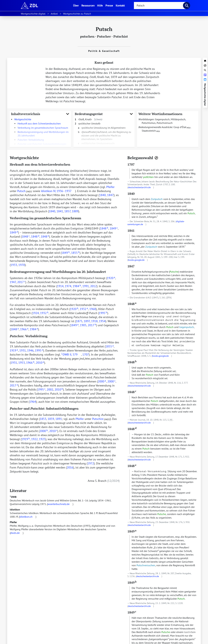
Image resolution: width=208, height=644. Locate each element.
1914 (60, 286)
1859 (51, 419)
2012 (93, 286)
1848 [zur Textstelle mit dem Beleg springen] (132, 304)
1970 (22, 265)
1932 (84, 309)
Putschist (121, 36)
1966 (24, 329)
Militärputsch (178, 119)
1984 (77, 286)
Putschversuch (165, 123)
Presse (109, 5)
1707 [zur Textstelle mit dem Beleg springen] (131, 164)
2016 (70, 467)
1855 (75, 253)
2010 (40, 363)
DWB (13, 497)
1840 (103, 195)
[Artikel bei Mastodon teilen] (205, 74)
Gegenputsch (162, 119)
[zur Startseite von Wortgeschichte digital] (205, 60)
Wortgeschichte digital (205, 94)
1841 (60, 211)
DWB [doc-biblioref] (65, 354)
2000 (102, 381)
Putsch (21, 191)
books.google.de (136, 260)
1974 (68, 286)
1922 (34, 439)
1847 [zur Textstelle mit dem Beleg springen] (131, 266)
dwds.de (15, 533)
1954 (102, 321)
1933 (14, 265)
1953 (22, 363)
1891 (59, 419)
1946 (30, 350)
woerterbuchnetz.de (59, 504)
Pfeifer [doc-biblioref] (110, 187)
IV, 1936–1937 (62, 191)
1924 (36, 313)
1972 (91, 463)
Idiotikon (15, 509)
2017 (21, 282)
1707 (86, 354)
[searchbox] (160, 6)
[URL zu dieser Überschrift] (42, 158)
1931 (23, 350)
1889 (75, 211)
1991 (86, 286)
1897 (87, 321)
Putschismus (149, 123)
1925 (42, 439)
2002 (50, 389)
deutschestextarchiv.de (139, 187)
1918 (94, 321)
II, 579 (74, 354)
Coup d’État (180, 127)
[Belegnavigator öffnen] (156, 158)
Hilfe (100, 5)
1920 (111, 278)
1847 (110, 195)
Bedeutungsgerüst (104, 114)
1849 (114, 228)
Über (77, 5)
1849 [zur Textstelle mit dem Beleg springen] (132, 531)
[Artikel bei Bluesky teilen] (205, 79)
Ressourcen (88, 5)
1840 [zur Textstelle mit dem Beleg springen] (131, 194)
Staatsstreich (149, 131)
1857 (67, 211)
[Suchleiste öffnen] (205, 70)
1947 (13, 282)
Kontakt (120, 5)
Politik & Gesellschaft (104, 51)
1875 (79, 321)
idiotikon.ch (26, 517)
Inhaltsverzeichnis (40, 114)
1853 (43, 419)
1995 (103, 313)
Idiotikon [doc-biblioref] (47, 191)
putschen (87, 36)
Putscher (104, 36)
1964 (33, 402)
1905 (83, 325)
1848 (104, 228)
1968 (93, 309)
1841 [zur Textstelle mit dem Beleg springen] (131, 231)
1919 (14, 350)
